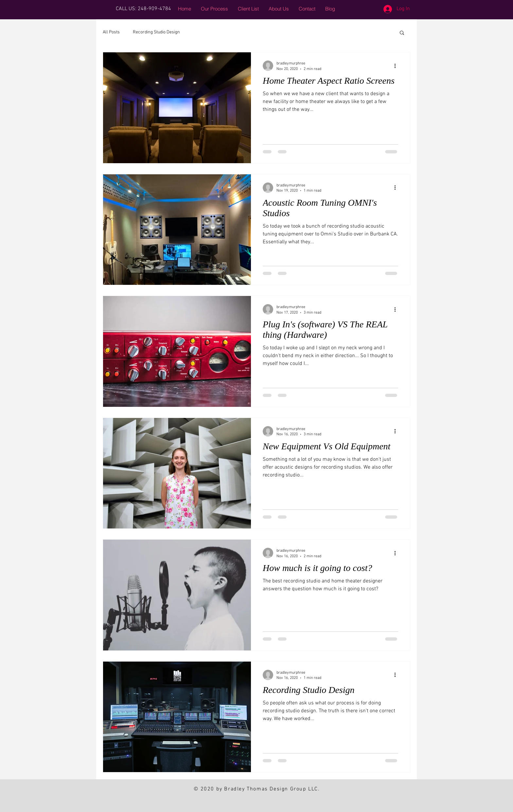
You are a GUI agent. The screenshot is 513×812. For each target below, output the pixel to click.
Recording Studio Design (156, 32)
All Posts (111, 32)
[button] (402, 33)
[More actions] (397, 66)
